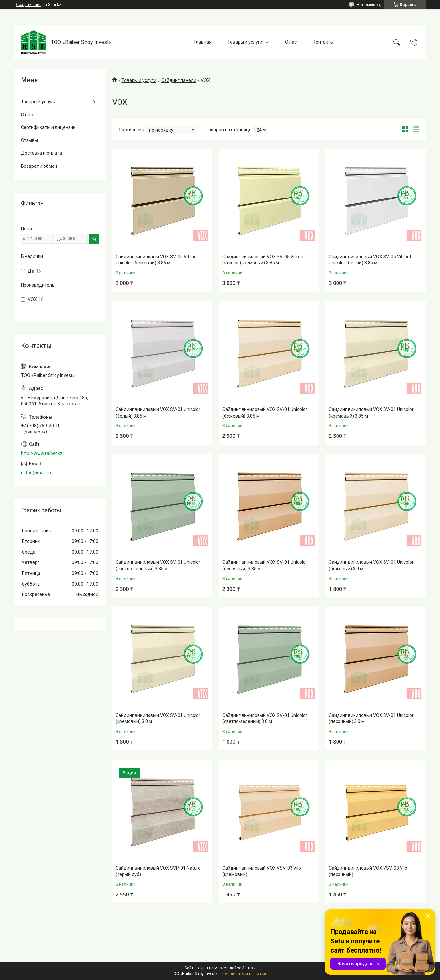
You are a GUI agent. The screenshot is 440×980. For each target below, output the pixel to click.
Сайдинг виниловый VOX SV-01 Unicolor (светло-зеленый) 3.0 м (265, 719)
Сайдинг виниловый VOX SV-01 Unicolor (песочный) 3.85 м (265, 565)
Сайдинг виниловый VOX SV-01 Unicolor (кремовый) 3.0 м (158, 719)
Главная (203, 42)
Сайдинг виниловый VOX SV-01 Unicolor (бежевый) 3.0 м (371, 565)
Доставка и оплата (41, 153)
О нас (291, 42)
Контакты (323, 42)
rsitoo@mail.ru (36, 473)
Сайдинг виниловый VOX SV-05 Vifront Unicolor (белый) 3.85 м (370, 260)
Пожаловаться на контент (245, 974)
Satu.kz (249, 968)
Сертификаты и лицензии (48, 127)
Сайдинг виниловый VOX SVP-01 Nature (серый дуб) (158, 871)
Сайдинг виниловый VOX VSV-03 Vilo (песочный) (368, 871)
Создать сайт (28, 5)
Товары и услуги (245, 42)
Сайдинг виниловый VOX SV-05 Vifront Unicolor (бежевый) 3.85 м (157, 260)
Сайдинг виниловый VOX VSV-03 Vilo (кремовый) (262, 871)
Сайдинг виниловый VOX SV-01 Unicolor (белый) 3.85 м (158, 413)
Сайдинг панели (179, 80)
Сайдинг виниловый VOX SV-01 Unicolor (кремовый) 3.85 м (371, 413)
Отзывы (29, 140)
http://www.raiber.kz (42, 453)
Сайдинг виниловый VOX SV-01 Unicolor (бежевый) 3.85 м (265, 413)
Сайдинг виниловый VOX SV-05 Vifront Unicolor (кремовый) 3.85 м (264, 260)
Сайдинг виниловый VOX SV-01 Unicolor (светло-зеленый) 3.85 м (158, 565)
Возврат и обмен (39, 166)
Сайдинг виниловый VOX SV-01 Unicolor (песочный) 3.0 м (371, 719)
